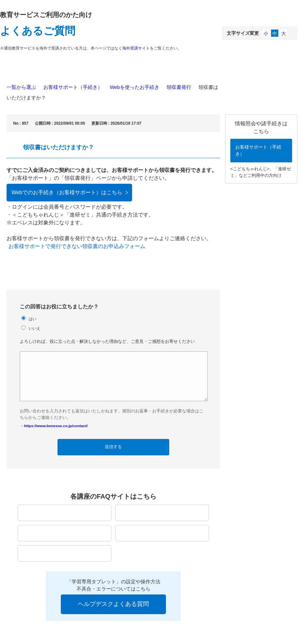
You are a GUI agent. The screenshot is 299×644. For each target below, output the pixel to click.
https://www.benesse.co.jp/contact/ (56, 426)
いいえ (34, 328)
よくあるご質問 (38, 31)
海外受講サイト (136, 48)
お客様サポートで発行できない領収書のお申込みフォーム (77, 246)
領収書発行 (179, 87)
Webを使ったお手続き (135, 87)
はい (33, 319)
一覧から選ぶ (21, 87)
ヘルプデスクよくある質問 (113, 604)
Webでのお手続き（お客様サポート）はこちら (67, 192)
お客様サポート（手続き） (73, 87)
